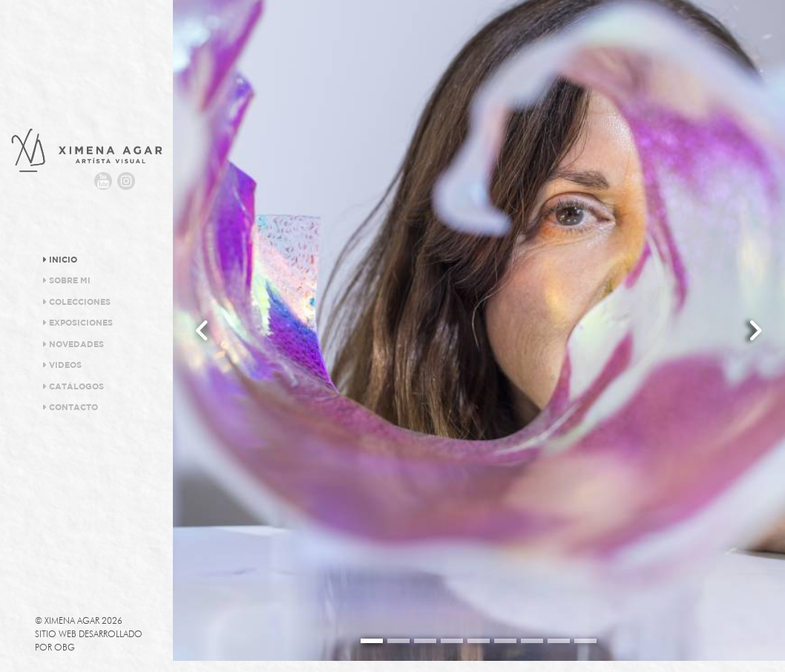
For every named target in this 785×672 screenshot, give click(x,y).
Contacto (70, 407)
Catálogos (73, 386)
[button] (203, 330)
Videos (62, 365)
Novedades (73, 344)
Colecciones (76, 302)
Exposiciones (78, 323)
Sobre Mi (66, 280)
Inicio (60, 260)
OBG (65, 647)
